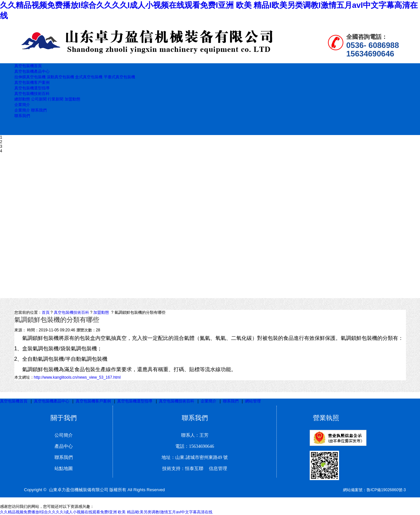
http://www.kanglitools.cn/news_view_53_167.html (77, 377)
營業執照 (326, 418)
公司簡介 (64, 435)
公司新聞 (39, 99)
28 (98, 330)
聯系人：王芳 (195, 435)
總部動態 (22, 99)
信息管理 (216, 469)
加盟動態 (72, 99)
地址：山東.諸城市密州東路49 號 (195, 457)
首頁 (46, 312)
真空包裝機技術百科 (71, 312)
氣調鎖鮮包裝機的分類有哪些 (140, 312)
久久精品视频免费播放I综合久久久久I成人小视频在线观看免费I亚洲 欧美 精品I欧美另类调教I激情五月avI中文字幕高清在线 (106, 512)
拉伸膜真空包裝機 (31, 77)
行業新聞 (55, 99)
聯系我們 (39, 110)
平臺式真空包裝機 (119, 77)
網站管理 (253, 401)
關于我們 (64, 418)
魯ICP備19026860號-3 (386, 490)
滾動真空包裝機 (61, 77)
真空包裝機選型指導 (135, 401)
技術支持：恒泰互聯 (183, 469)
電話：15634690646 (195, 446)
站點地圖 (64, 469)
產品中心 (64, 446)
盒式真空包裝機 (89, 77)
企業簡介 (22, 110)
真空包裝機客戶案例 (93, 401)
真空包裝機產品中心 (52, 401)
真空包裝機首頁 (14, 401)
